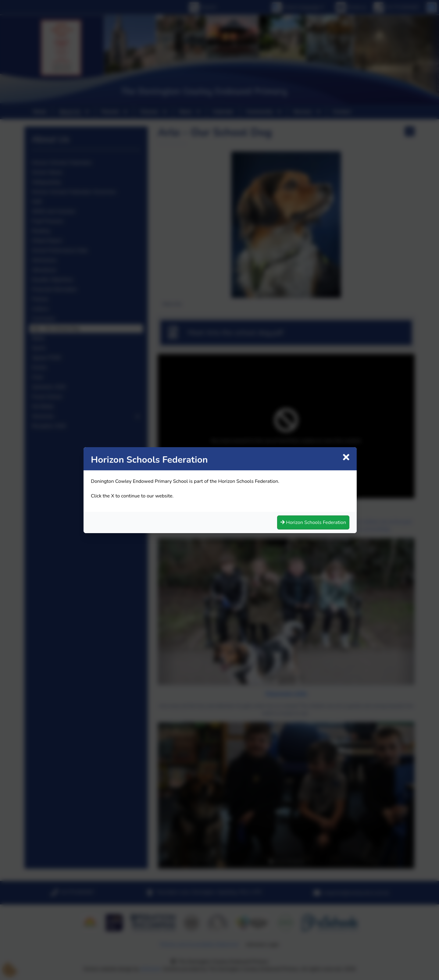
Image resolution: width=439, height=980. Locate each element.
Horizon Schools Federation (311, 521)
